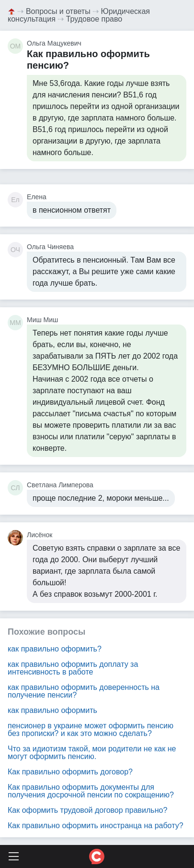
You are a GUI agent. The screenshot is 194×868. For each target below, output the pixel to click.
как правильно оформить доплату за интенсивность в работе (73, 668)
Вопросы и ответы (58, 11)
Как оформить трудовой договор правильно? (87, 810)
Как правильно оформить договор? (70, 772)
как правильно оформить (52, 710)
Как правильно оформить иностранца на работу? (96, 826)
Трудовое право (94, 19)
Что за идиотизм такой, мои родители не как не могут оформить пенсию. (92, 753)
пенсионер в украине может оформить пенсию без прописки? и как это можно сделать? (91, 729)
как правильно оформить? (55, 649)
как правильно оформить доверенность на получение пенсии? (84, 691)
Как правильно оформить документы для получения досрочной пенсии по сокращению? (91, 791)
